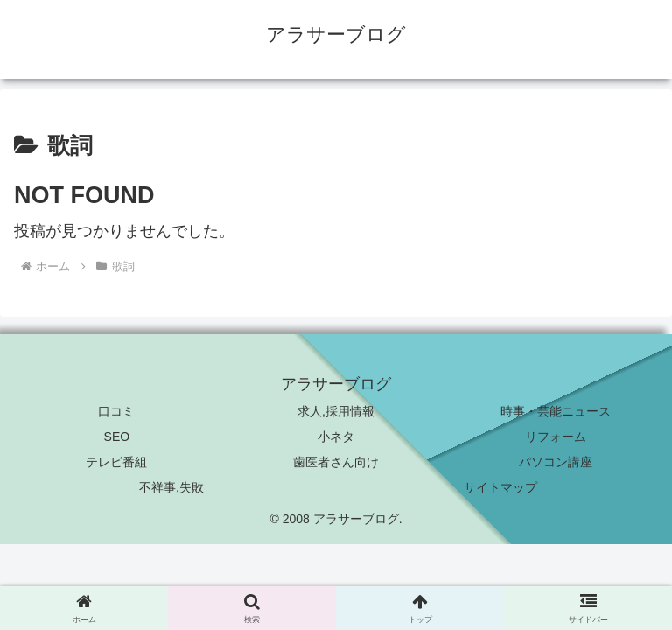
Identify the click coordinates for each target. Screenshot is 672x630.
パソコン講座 (556, 462)
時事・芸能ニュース (556, 411)
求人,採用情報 (336, 411)
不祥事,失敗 (171, 487)
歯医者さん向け (336, 462)
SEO (117, 437)
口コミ (116, 411)
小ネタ (336, 437)
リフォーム (556, 437)
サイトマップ (500, 487)
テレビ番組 (116, 462)
